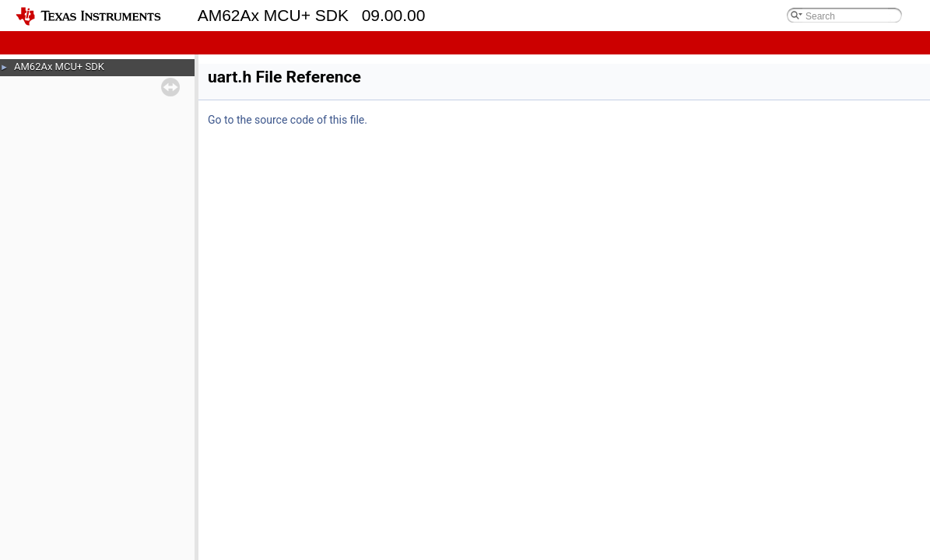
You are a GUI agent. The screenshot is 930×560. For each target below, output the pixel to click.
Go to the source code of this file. (288, 120)
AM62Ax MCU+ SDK (59, 66)
